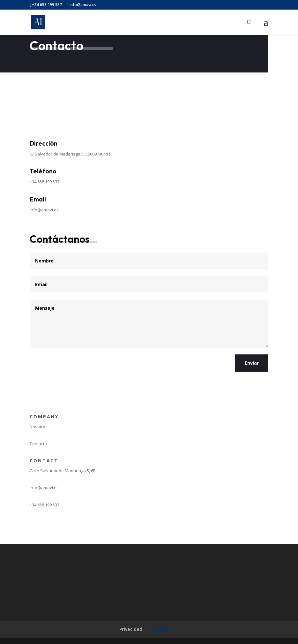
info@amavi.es (44, 210)
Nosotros (39, 427)
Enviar (252, 363)
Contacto (38, 443)
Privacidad (131, 629)
